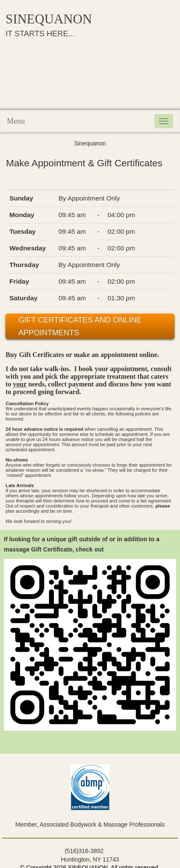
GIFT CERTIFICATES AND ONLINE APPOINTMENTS (80, 326)
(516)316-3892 (84, 851)
